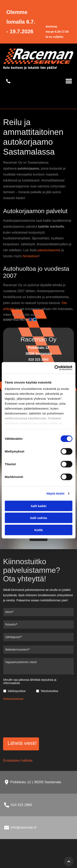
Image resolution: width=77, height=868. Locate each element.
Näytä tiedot (56, 493)
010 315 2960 (21, 805)
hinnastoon (31, 256)
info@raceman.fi (23, 827)
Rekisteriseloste (13, 699)
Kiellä (38, 530)
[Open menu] (69, 81)
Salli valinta (38, 518)
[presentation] (20, 718)
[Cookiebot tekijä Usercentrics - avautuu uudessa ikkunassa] (55, 368)
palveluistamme (49, 250)
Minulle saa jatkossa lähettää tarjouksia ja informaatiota (30, 681)
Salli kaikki (38, 506)
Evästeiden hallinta (18, 761)
